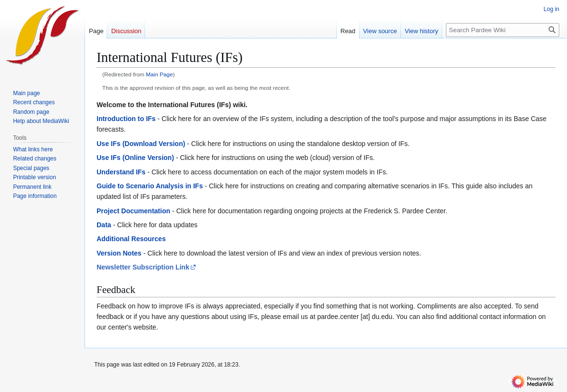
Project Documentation (133, 211)
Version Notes (119, 253)
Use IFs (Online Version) (135, 158)
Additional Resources (131, 239)
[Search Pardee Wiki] (503, 30)
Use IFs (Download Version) (141, 144)
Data (104, 225)
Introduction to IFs (126, 119)
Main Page (160, 74)
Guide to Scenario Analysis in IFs (150, 186)
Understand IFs (121, 172)
